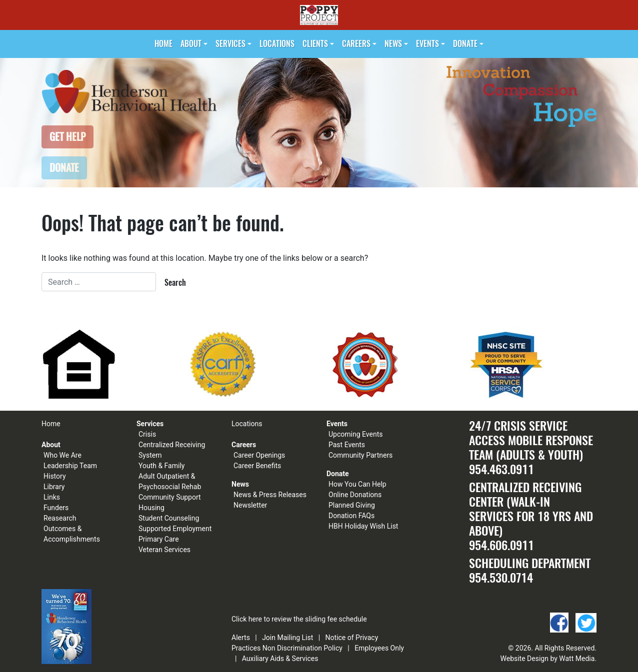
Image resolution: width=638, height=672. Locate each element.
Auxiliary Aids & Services (280, 659)
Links (52, 497)
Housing (151, 508)
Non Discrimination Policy (302, 648)
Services (230, 44)
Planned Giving (352, 505)
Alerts (241, 638)
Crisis (147, 434)
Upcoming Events (355, 434)
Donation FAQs (351, 516)
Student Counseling (169, 518)
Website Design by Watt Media (548, 659)
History (55, 476)
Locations (277, 44)
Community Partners (360, 455)
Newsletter (250, 505)
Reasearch (60, 518)
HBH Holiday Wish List (363, 526)
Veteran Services (164, 550)
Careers (356, 44)
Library (54, 487)
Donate (465, 44)
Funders (56, 508)
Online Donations (355, 495)
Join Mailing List (287, 638)
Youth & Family (161, 466)
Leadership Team (70, 466)
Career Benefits (257, 466)
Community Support (170, 497)
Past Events (347, 445)
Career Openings (259, 455)
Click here (247, 619)
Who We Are (62, 455)
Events (427, 44)
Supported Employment (175, 529)
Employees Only (379, 648)
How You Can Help (357, 484)
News (393, 44)
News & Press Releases (270, 495)
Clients (315, 44)
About (191, 44)
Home (163, 44)
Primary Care (159, 539)
